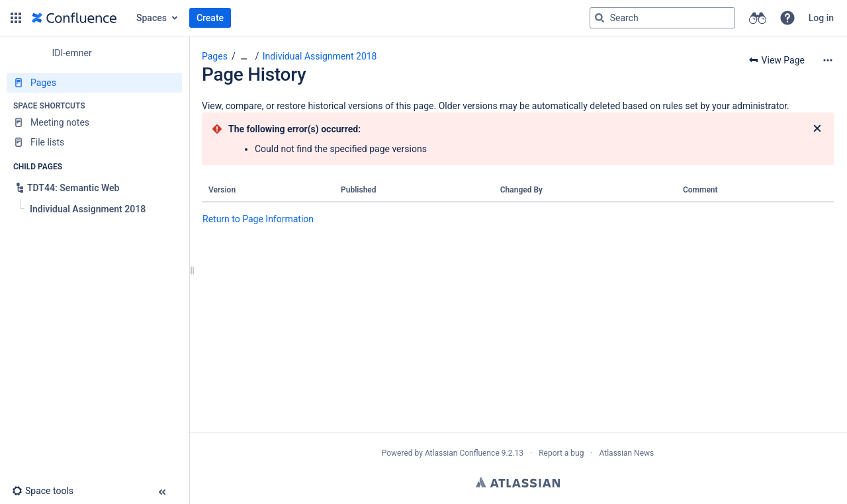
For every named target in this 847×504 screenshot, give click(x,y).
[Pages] (94, 83)
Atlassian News (627, 453)
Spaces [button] (152, 18)
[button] (16, 18)
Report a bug (561, 453)
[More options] (828, 60)
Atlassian (518, 482)
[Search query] (662, 18)
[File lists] (94, 142)
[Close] (817, 129)
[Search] (600, 18)
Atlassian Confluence (462, 453)
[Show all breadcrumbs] (244, 57)
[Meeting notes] (94, 122)
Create (210, 18)
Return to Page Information (258, 219)
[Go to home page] (74, 18)
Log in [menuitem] (821, 18)
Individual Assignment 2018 (320, 56)
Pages (215, 56)
